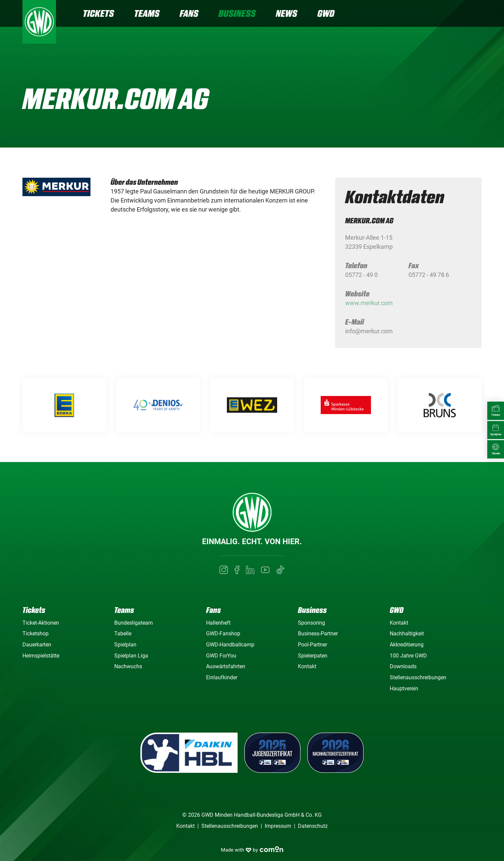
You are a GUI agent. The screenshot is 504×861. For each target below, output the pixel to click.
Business (237, 13)
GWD (326, 13)
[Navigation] (476, 14)
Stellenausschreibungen (418, 677)
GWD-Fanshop (223, 634)
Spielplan (125, 645)
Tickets (98, 13)
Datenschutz (313, 826)
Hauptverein (404, 688)
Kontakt (307, 666)
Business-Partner (318, 634)
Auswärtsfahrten (226, 666)
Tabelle (123, 634)
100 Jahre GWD (408, 656)
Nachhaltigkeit (407, 634)
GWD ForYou (221, 656)
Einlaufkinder (222, 677)
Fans (189, 13)
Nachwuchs (128, 666)
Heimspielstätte (41, 656)
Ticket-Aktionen (41, 623)
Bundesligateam (134, 623)
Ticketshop (36, 634)
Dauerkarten (37, 645)
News (287, 13)
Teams (147, 13)
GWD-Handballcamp (230, 645)
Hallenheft (218, 623)
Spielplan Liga (131, 656)
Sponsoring (311, 623)
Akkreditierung (407, 645)
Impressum (278, 826)
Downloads (403, 666)
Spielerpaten (313, 656)
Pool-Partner (312, 645)
